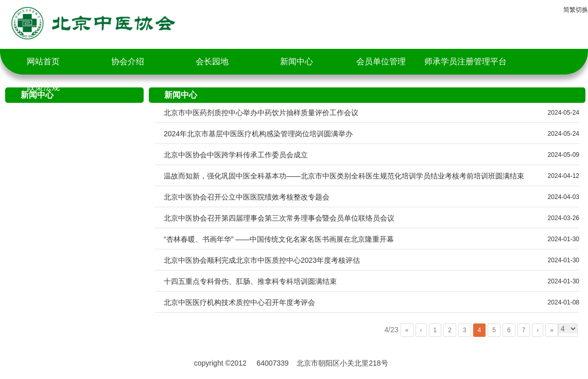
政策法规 (43, 87)
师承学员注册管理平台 (465, 61)
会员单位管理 (381, 61)
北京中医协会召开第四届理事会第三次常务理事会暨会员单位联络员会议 (279, 218)
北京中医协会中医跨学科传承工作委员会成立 (236, 155)
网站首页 (43, 61)
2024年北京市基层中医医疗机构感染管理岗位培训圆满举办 (258, 134)
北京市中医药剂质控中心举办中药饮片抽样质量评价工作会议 (261, 113)
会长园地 (212, 61)
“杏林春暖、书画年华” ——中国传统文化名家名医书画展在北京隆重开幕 (279, 239)
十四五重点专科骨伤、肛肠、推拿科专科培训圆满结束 (250, 281)
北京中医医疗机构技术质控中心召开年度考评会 (239, 302)
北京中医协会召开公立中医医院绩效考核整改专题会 (247, 197)
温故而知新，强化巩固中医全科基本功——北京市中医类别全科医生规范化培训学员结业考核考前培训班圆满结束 (344, 176)
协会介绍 (128, 61)
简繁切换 (576, 10)
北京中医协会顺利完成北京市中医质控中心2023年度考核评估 (262, 260)
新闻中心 (297, 61)
